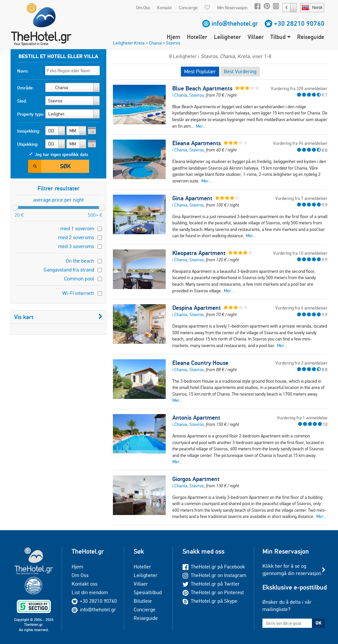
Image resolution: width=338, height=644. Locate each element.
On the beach (80, 261)
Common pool (79, 279)
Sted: (22, 101)
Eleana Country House (200, 363)
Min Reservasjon (232, 8)
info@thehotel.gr (235, 23)
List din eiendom (90, 592)
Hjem (173, 37)
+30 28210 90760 (299, 23)
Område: (26, 88)
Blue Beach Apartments (202, 88)
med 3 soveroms (76, 246)
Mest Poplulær (200, 71)
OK (319, 623)
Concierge (188, 8)
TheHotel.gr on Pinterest (213, 592)
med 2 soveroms (76, 237)
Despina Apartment (197, 308)
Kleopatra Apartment (199, 253)
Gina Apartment (192, 198)
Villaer (256, 37)
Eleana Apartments (197, 143)
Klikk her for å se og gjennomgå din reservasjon (292, 570)
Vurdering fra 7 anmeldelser (301, 198)
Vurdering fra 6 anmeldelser (301, 308)
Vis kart (58, 317)
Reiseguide (311, 37)
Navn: (23, 71)
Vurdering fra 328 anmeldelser (299, 88)
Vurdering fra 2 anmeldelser (301, 363)
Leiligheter (227, 37)
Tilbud (280, 37)
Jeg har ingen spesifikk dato (61, 154)
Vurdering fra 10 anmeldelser (300, 253)
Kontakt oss (84, 584)
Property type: (31, 114)
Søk (65, 166)
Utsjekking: (28, 144)
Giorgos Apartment (196, 479)
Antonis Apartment (196, 418)
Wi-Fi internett (78, 293)
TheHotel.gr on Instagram (214, 575)
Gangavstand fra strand (69, 270)
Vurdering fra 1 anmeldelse (302, 418)
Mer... (201, 126)
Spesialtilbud (148, 592)
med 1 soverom (77, 228)
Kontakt (164, 8)
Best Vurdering (240, 71)
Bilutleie (143, 601)
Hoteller (197, 37)
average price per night (59, 200)
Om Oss (143, 8)
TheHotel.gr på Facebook (214, 567)
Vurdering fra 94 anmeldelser (300, 143)
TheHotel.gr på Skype (210, 601)
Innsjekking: (29, 131)
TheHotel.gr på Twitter (211, 584)
